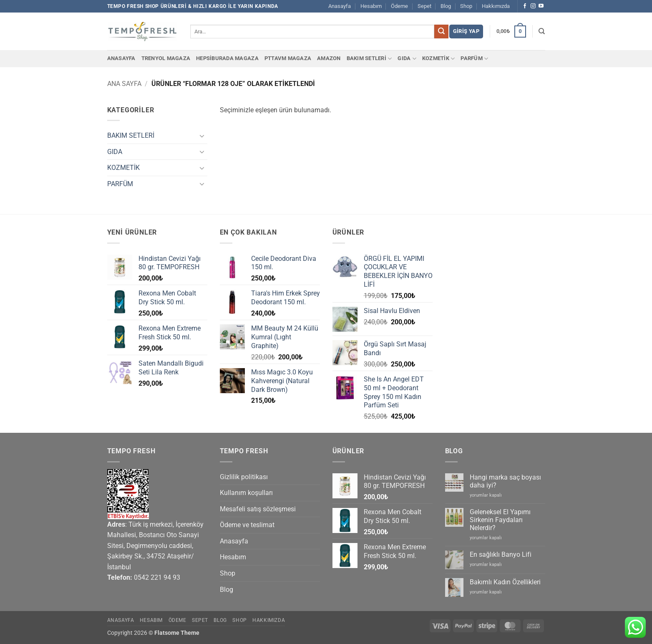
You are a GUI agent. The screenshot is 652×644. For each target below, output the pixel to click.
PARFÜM (474, 59)
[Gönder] (441, 32)
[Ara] (542, 31)
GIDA (407, 59)
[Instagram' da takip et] (533, 6)
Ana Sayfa (124, 84)
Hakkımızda (496, 6)
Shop (466, 6)
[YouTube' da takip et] (541, 6)
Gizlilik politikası (244, 477)
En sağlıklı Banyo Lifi (501, 554)
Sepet (424, 6)
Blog (446, 6)
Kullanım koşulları (246, 493)
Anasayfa (340, 6)
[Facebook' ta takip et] (525, 6)
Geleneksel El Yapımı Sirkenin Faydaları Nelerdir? (500, 520)
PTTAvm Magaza (288, 58)
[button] (466, 32)
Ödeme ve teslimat (247, 525)
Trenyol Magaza (166, 58)
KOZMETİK (439, 59)
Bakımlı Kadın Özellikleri (505, 582)
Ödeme (399, 6)
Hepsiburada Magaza (227, 58)
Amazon (329, 58)
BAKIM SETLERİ (369, 59)
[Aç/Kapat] (202, 136)
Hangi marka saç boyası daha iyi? (505, 481)
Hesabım (371, 6)
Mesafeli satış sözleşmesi (258, 509)
